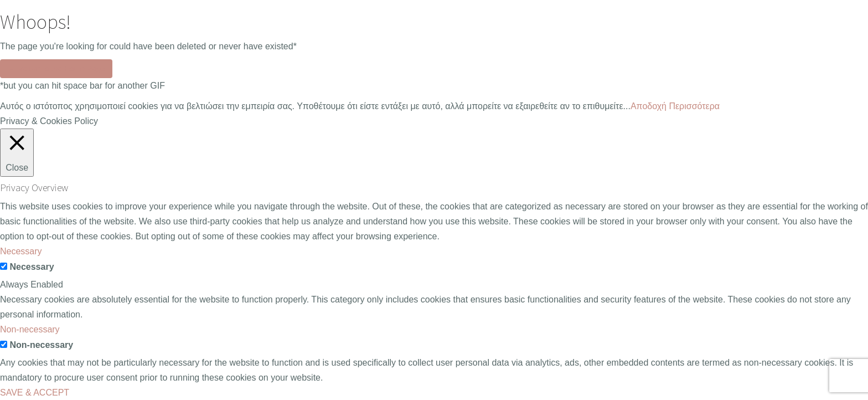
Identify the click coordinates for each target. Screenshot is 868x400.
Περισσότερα (694, 106)
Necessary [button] (21, 251)
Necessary (32, 267)
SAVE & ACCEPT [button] (35, 393)
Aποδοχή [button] (649, 106)
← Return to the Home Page (56, 69)
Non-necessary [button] (30, 329)
